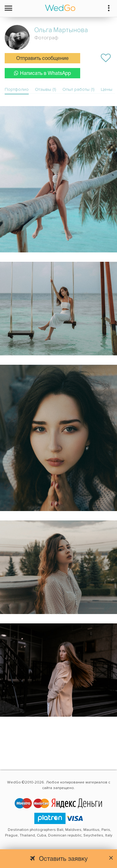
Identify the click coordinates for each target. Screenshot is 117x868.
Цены (107, 89)
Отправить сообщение (42, 59)
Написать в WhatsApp (42, 73)
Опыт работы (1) (78, 89)
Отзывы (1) (46, 89)
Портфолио (17, 89)
